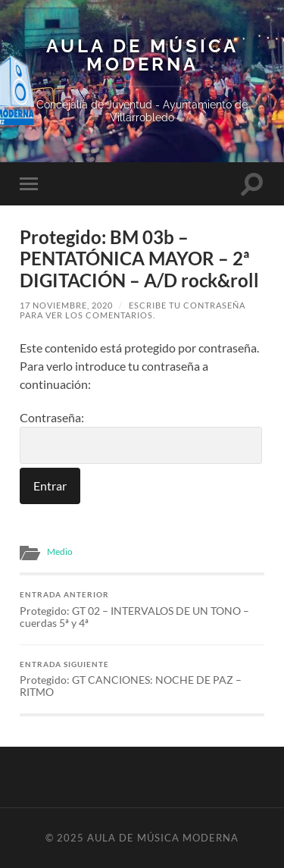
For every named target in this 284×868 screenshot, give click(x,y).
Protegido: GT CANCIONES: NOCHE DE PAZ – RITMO (142, 679)
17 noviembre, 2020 (66, 305)
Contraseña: (141, 437)
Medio (60, 552)
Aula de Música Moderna (142, 55)
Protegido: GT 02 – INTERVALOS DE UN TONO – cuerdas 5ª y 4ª (142, 609)
